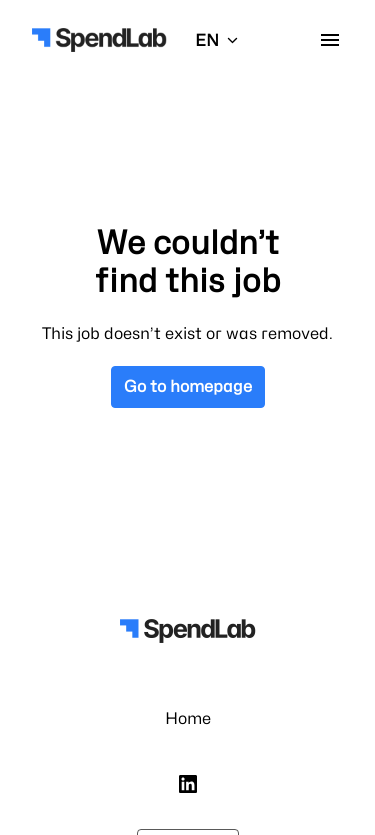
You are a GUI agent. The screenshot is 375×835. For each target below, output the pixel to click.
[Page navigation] (330, 40)
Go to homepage (188, 386)
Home (188, 718)
